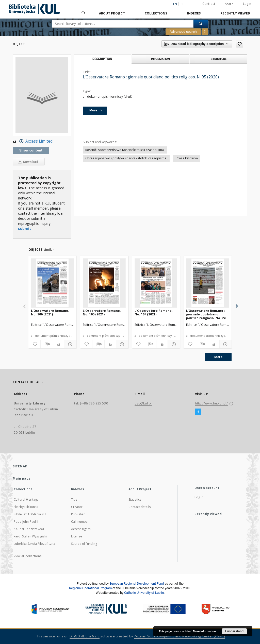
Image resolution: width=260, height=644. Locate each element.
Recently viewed (235, 13)
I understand (234, 631)
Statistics (135, 499)
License (77, 536)
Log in (199, 497)
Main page (22, 478)
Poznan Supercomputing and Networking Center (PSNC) (179, 636)
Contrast (209, 4)
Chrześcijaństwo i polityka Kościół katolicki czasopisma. (126, 158)
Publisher (78, 514)
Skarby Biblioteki (26, 507)
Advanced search (183, 31)
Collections (156, 13)
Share (229, 4)
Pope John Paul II (26, 522)
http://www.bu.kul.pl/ (211, 403)
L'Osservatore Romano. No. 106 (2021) (50, 312)
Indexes (194, 13)
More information (204, 631)
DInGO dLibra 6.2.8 (85, 636)
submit (25, 228)
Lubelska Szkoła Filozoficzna (34, 544)
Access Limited (33, 141)
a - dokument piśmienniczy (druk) (108, 97)
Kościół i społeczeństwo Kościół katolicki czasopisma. (125, 150)
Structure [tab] (219, 59)
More (218, 357)
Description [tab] (102, 59)
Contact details (140, 507)
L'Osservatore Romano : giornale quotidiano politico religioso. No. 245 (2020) (207, 314)
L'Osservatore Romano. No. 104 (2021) (154, 312)
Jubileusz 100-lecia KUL (30, 514)
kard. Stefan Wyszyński (30, 536)
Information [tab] (160, 59)
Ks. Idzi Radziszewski (29, 529)
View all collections (28, 556)
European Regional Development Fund (137, 583)
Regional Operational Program (90, 588)
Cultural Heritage (26, 499)
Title (74, 499)
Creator (77, 507)
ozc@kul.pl (143, 403)
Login (247, 4)
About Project (112, 13)
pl (183, 4)
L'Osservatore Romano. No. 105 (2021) (102, 312)
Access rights (81, 529)
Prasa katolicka (187, 158)
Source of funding (84, 544)
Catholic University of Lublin (144, 593)
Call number (80, 522)
